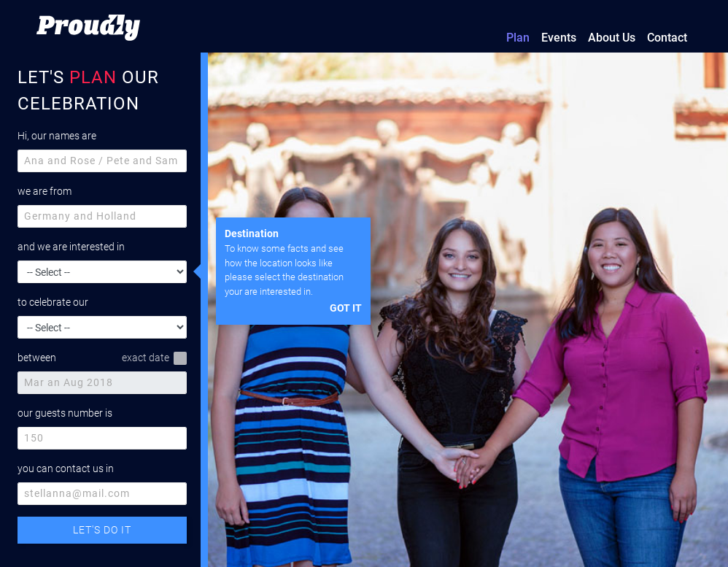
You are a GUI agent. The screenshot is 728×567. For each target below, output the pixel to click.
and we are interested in (71, 247)
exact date (154, 358)
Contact (667, 38)
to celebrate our (53, 302)
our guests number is (65, 413)
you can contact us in (66, 468)
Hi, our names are (57, 136)
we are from (44, 191)
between (37, 358)
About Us (612, 38)
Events (559, 38)
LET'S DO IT (102, 530)
